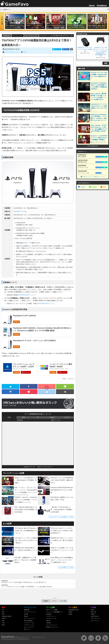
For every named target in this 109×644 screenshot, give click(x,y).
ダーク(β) (63, 601)
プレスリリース (95, 618)
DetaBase (102, 6)
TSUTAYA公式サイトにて (27, 295)
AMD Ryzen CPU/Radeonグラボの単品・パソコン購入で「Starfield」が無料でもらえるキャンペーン (99, 118)
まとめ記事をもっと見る (66, 567)
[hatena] (11, 391)
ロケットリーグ (29, 627)
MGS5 (48, 621)
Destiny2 (49, 614)
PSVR (4, 618)
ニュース (99, 157)
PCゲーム (27, 629)
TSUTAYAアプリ (19, 211)
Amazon (16, 322)
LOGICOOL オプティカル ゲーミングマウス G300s (85, 49)
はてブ (66, 49)
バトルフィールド (29, 623)
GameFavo (8, 637)
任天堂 (26, 614)
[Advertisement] (93, 224)
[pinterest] (47, 387)
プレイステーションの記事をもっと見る (61, 517)
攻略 (105, 157)
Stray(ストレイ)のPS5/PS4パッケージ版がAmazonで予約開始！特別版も (99, 138)
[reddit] (47, 391)
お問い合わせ (95, 616)
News (92, 6)
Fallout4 (49, 623)
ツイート (57, 49)
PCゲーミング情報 (52, 610)
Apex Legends (28, 621)
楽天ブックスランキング (45, 467)
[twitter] (11, 386)
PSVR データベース (52, 627)
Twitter (81, 187)
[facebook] (29, 386)
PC (38, 417)
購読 (103, 187)
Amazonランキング (29, 467)
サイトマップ (95, 621)
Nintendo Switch (7, 616)
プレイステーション (12, 52)
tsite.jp (71, 379)
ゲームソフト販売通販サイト (55, 612)
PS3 (3, 621)
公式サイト (27, 243)
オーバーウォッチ (29, 618)
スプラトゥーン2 (29, 625)
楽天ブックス (26, 372)
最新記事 (27, 610)
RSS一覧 (93, 612)
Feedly (93, 187)
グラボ (67, 417)
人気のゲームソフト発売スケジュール (94, 177)
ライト (54, 601)
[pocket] (29, 391)
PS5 (25, 52)
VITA (3, 623)
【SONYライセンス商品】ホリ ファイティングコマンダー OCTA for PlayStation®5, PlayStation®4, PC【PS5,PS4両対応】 (100, 51)
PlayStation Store (74, 610)
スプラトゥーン (51, 616)
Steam (26, 616)
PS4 (24, 417)
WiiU (3, 625)
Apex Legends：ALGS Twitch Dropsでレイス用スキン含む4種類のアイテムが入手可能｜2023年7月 (99, 129)
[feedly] (65, 386)
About (92, 610)
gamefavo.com (13, 639)
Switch (52, 417)
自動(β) (46, 601)
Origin (70, 614)
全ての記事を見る (93, 146)
